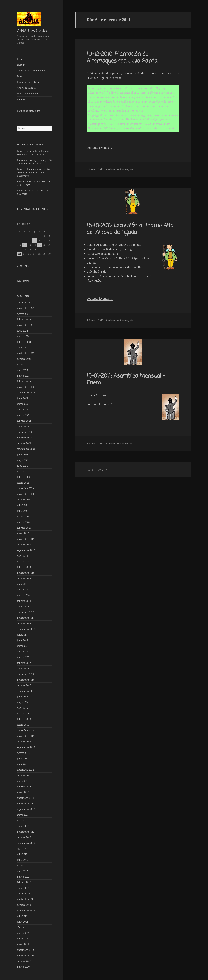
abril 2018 (22, 589)
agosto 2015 (23, 753)
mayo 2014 (23, 781)
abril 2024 (22, 331)
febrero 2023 (24, 381)
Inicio (20, 59)
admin (111, 169)
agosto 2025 (23, 314)
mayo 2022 (23, 404)
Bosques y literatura (28, 82)
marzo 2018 (23, 595)
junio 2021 (23, 454)
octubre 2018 (24, 578)
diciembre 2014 (25, 770)
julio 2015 (22, 758)
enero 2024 (23, 347)
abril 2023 (22, 370)
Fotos (20, 76)
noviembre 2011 (26, 899)
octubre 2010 (24, 961)
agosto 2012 (23, 848)
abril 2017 (22, 651)
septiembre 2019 (26, 550)
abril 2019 (22, 556)
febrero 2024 (24, 342)
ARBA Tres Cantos (33, 31)
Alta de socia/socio (27, 88)
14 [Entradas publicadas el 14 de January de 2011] (39, 245)
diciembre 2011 (25, 893)
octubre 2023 (24, 359)
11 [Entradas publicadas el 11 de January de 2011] (24, 245)
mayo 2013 (23, 815)
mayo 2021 (23, 460)
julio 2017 (22, 635)
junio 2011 (23, 922)
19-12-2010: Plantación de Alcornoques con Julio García (122, 58)
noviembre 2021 (26, 438)
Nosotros (22, 65)
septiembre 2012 (26, 843)
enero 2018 (23, 606)
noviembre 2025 (26, 308)
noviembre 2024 (26, 325)
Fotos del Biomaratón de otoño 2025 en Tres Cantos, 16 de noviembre (33, 173)
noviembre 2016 (26, 680)
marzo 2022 (23, 415)
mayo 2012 (23, 865)
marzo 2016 (23, 713)
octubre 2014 (24, 775)
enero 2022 (23, 426)
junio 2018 (23, 584)
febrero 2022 (24, 421)
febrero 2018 (24, 601)
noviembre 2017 (26, 618)
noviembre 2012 (26, 832)
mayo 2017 (23, 646)
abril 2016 (22, 708)
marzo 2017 (23, 657)
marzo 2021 (23, 471)
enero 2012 (23, 888)
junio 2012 (23, 860)
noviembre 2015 (26, 736)
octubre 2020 (24, 499)
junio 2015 (23, 764)
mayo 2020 (23, 516)
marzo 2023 (23, 376)
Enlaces (21, 99)
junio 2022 (23, 398)
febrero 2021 (24, 477)
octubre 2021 (24, 443)
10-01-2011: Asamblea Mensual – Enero (126, 379)
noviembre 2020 (26, 494)
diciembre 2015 (25, 730)
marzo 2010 (23, 967)
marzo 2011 (23, 933)
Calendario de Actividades (31, 71)
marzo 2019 (23, 561)
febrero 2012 (24, 882)
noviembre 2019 (26, 539)
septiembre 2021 (26, 449)
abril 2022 (22, 409)
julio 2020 (22, 505)
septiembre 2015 (26, 747)
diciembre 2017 (25, 612)
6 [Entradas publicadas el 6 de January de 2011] (34, 240)
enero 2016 (23, 725)
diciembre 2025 (25, 302)
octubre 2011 (24, 905)
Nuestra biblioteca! (27, 94)
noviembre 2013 (26, 803)
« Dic (20, 266)
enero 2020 (23, 533)
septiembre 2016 (26, 691)
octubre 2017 (24, 623)
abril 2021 (22, 466)
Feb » (26, 266)
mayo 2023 (23, 364)
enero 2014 (23, 792)
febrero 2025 (24, 319)
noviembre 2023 (26, 353)
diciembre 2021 (25, 432)
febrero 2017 (24, 663)
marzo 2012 (23, 877)
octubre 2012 (24, 837)
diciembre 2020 (25, 488)
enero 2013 (23, 826)
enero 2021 (23, 483)
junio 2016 (23, 696)
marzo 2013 (23, 820)
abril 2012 (22, 871)
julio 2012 (22, 854)
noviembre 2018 (26, 573)
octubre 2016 (24, 685)
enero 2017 (23, 668)
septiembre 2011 (26, 910)
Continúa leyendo (100, 148)
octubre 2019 (24, 544)
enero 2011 (23, 944)
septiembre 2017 (26, 629)
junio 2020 (23, 511)
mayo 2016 (23, 702)
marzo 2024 (23, 336)
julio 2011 (22, 916)
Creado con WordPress (99, 470)
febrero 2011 (24, 938)
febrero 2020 (24, 528)
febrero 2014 (24, 787)
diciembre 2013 (25, 798)
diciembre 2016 (25, 674)
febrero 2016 (24, 719)
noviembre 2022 (26, 387)
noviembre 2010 (26, 955)
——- (20, 105)
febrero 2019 (24, 567)
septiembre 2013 (26, 809)
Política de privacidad (29, 111)
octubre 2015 (24, 741)
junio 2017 (23, 640)
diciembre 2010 (25, 950)
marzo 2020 (23, 522)
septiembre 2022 (26, 392)
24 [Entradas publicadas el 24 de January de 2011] (20, 254)
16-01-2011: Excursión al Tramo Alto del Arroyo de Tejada (130, 229)
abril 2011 (22, 927)
